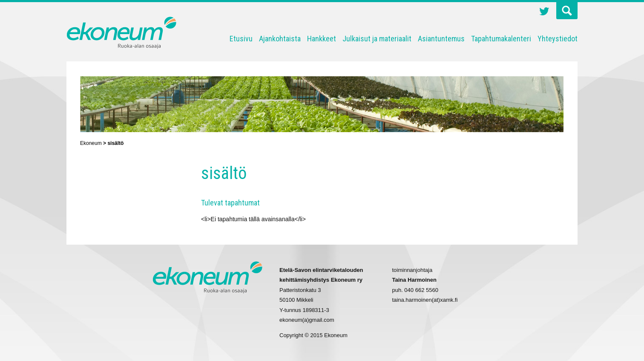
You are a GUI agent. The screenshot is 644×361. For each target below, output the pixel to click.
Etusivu (241, 39)
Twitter (544, 12)
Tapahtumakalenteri (501, 39)
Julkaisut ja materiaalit (377, 39)
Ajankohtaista (280, 39)
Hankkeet (322, 39)
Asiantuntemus (441, 39)
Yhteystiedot (558, 39)
